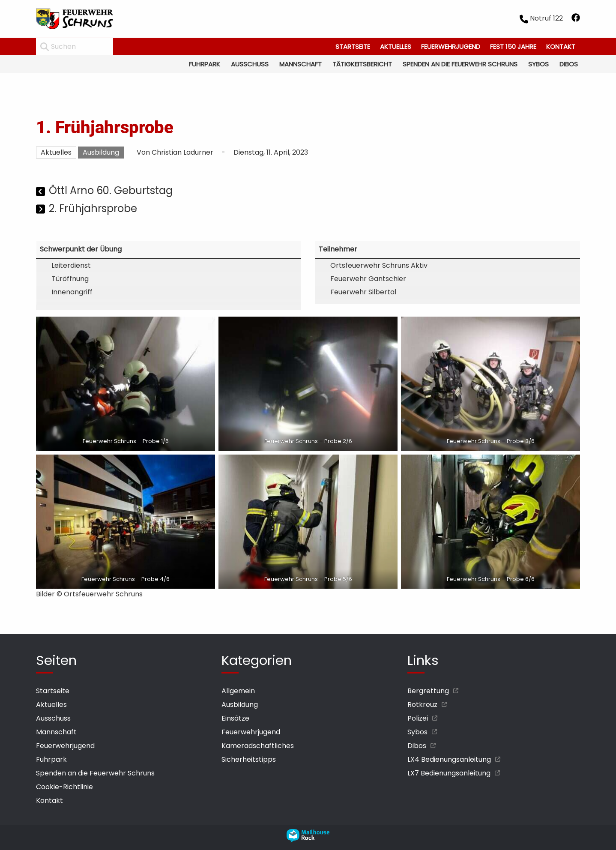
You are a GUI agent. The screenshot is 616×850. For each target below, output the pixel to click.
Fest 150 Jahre (513, 46)
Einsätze (235, 718)
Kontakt (561, 46)
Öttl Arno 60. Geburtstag (111, 190)
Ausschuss (250, 64)
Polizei (418, 718)
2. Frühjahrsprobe (93, 208)
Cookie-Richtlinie (64, 787)
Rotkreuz (422, 705)
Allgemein (238, 691)
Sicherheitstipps (249, 759)
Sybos (538, 64)
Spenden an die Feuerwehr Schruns (460, 64)
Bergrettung (428, 691)
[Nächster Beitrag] (41, 210)
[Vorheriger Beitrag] (41, 192)
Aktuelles (396, 46)
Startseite (353, 46)
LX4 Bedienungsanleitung (449, 759)
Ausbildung (101, 152)
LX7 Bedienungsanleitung (449, 773)
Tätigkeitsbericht (362, 64)
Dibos (569, 64)
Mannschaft (301, 64)
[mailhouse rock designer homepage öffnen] (308, 840)
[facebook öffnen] (576, 19)
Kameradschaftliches (258, 746)
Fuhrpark (205, 64)
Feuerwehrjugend (451, 46)
